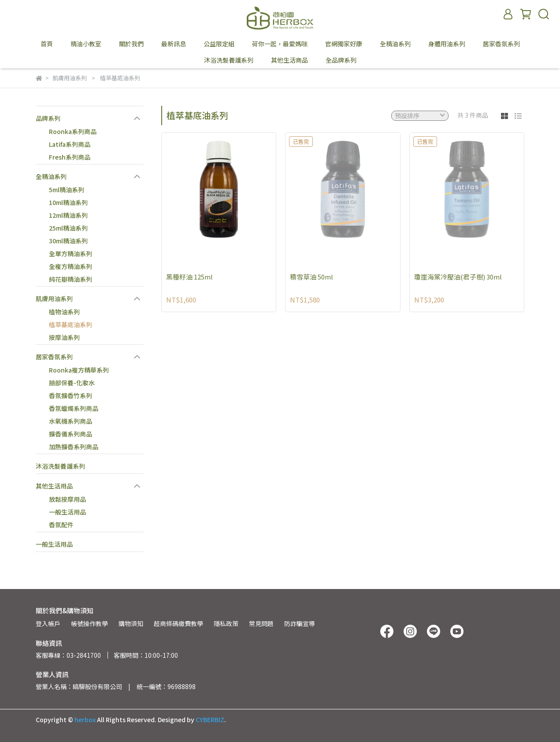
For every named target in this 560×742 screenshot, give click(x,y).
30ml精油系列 (68, 241)
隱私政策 (226, 623)
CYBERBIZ (210, 720)
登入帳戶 (48, 623)
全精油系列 (51, 176)
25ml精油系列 (68, 228)
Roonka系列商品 (73, 131)
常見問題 (261, 623)
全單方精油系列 (70, 254)
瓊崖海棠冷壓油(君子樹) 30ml (458, 277)
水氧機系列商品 (70, 421)
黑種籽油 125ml (189, 277)
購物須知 (131, 623)
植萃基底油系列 (70, 324)
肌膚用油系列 (54, 298)
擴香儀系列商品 (70, 434)
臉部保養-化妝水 (72, 383)
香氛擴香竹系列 (70, 395)
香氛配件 (61, 525)
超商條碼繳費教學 (178, 623)
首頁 (47, 44)
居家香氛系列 (54, 357)
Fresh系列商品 (70, 157)
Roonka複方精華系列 (79, 370)
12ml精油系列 (68, 215)
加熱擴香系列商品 (74, 447)
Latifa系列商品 (70, 144)
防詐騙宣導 (300, 623)
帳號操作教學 (89, 623)
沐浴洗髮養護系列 (60, 466)
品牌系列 (48, 118)
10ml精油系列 (68, 202)
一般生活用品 (67, 512)
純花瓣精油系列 (70, 279)
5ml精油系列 (67, 190)
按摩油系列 (64, 337)
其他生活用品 (54, 486)
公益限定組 (219, 44)
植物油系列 (64, 312)
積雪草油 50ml (312, 277)
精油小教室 (86, 44)
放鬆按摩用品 (67, 499)
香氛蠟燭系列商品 (74, 408)
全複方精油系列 (70, 266)
